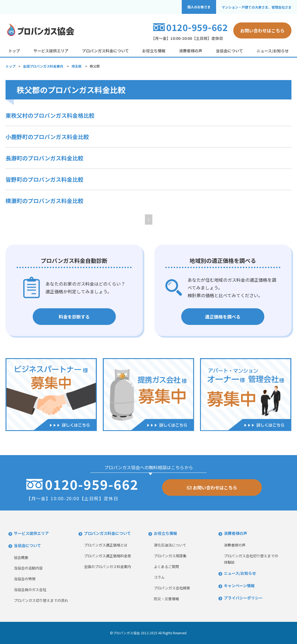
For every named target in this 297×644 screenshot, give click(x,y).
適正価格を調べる (223, 317)
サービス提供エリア (51, 51)
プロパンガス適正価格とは (106, 545)
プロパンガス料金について (105, 51)
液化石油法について (170, 545)
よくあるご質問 (166, 567)
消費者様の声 (191, 51)
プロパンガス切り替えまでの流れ (41, 600)
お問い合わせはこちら (262, 30)
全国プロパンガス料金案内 (43, 66)
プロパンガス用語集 (170, 556)
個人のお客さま (199, 7)
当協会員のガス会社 (30, 590)
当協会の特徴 (25, 579)
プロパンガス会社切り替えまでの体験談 (251, 559)
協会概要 (21, 557)
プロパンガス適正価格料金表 (107, 556)
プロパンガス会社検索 (172, 588)
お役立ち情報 (154, 51)
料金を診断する (74, 317)
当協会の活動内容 (28, 568)
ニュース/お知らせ (273, 51)
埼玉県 (76, 66)
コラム (159, 577)
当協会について (229, 51)
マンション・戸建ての (257, 7)
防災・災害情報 (166, 599)
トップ (14, 51)
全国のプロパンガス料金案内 (107, 567)
